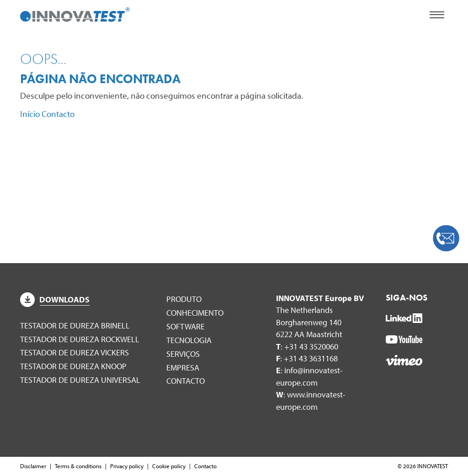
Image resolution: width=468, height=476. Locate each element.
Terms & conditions (78, 466)
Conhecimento (195, 313)
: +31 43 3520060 (307, 346)
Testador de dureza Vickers (74, 352)
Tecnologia (189, 340)
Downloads (55, 299)
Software (186, 326)
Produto (184, 299)
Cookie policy (169, 466)
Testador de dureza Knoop (73, 366)
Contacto (58, 114)
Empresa (183, 368)
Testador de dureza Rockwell (80, 339)
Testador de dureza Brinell (75, 325)
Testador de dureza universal (80, 380)
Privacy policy (127, 466)
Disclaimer (33, 466)
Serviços (183, 354)
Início (30, 114)
